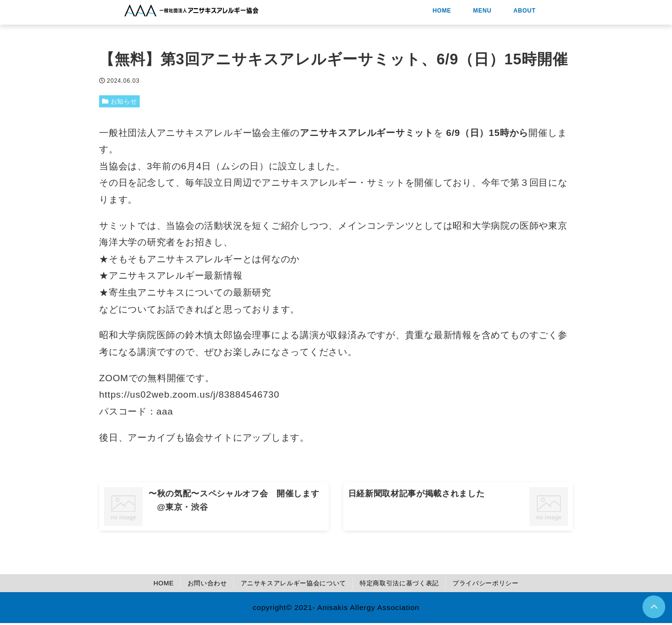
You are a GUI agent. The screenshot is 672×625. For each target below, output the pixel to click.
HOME (493, 13)
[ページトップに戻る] (653, 606)
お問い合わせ (190, 585)
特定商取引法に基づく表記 (407, 585)
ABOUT (576, 13)
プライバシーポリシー (505, 585)
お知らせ (127, 102)
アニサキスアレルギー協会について (287, 585)
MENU (534, 13)
